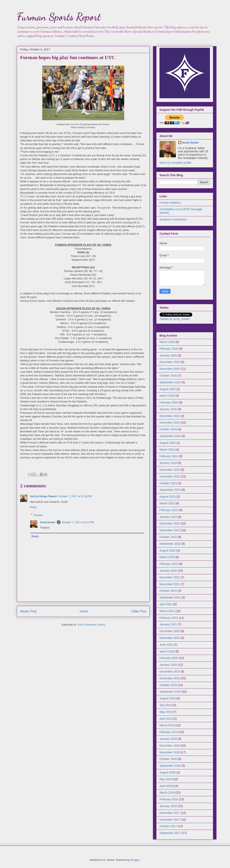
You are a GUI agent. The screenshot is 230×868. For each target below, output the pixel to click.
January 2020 (168, 665)
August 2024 (168, 443)
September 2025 (170, 382)
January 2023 (168, 517)
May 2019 (166, 712)
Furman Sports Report (59, 17)
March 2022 (167, 557)
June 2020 (166, 645)
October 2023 (168, 483)
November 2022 (170, 530)
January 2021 (168, 624)
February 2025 (169, 402)
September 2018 (170, 766)
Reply (33, 507)
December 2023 (170, 470)
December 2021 (170, 577)
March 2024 (167, 450)
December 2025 (170, 362)
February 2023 (169, 510)
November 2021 (170, 584)
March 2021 (167, 611)
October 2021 (168, 591)
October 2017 (168, 826)
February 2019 (169, 732)
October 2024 (168, 429)
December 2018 (170, 746)
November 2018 (170, 752)
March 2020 (167, 651)
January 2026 (168, 355)
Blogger (135, 860)
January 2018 (168, 806)
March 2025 (167, 396)
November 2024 (170, 423)
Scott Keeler (48, 522)
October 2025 (168, 376)
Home (84, 611)
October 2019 (168, 685)
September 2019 (170, 692)
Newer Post (28, 611)
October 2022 (168, 537)
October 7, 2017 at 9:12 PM (78, 522)
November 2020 (170, 638)
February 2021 (169, 618)
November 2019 (170, 678)
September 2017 (170, 833)
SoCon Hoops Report (43, 496)
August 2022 (168, 550)
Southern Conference (173, 219)
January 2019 (168, 739)
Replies (38, 515)
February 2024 (169, 456)
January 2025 (168, 409)
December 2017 (170, 813)
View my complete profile (175, 163)
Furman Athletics (170, 203)
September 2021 (170, 597)
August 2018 (168, 772)
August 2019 (168, 698)
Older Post (139, 611)
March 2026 (167, 342)
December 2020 (170, 631)
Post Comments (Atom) (91, 625)
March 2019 (167, 725)
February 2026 (169, 349)
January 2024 (168, 463)
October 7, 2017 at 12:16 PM (75, 496)
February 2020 (169, 658)
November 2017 (170, 820)
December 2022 (170, 523)
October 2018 (168, 759)
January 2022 (168, 571)
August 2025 (168, 389)
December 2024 (170, 416)
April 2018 (166, 786)
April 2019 (166, 719)
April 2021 (166, 604)
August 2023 (168, 497)
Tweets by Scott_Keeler (175, 319)
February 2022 (169, 564)
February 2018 (169, 799)
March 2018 (167, 793)
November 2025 (170, 369)
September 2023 (170, 490)
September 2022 (170, 544)
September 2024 (170, 436)
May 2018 (166, 779)
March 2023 (167, 503)
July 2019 (166, 705)
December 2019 (170, 672)
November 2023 (170, 476)
